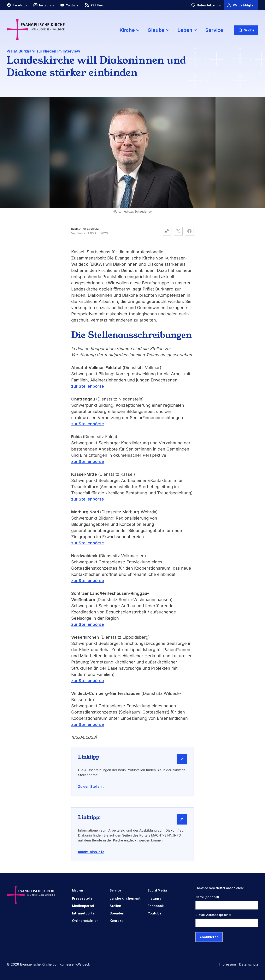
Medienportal (83, 906)
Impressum (227, 964)
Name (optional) (207, 897)
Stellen (115, 906)
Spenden (117, 913)
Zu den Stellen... (91, 786)
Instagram (156, 898)
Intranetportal (84, 913)
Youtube (155, 913)
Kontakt (116, 921)
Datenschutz (249, 964)
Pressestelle (82, 898)
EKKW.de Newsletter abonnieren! (220, 888)
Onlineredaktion (85, 921)
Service (214, 30)
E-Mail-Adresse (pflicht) (213, 915)
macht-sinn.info (91, 852)
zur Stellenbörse (88, 386)
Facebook (156, 906)
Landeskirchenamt (125, 898)
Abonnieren (209, 937)
